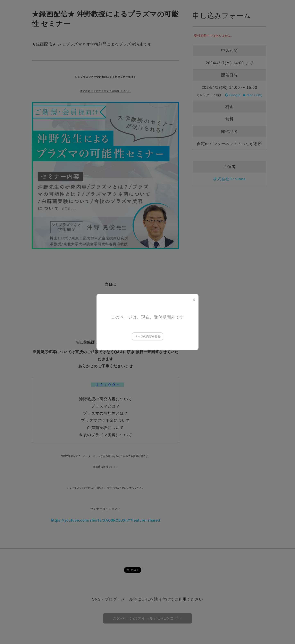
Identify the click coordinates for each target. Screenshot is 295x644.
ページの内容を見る (147, 336)
